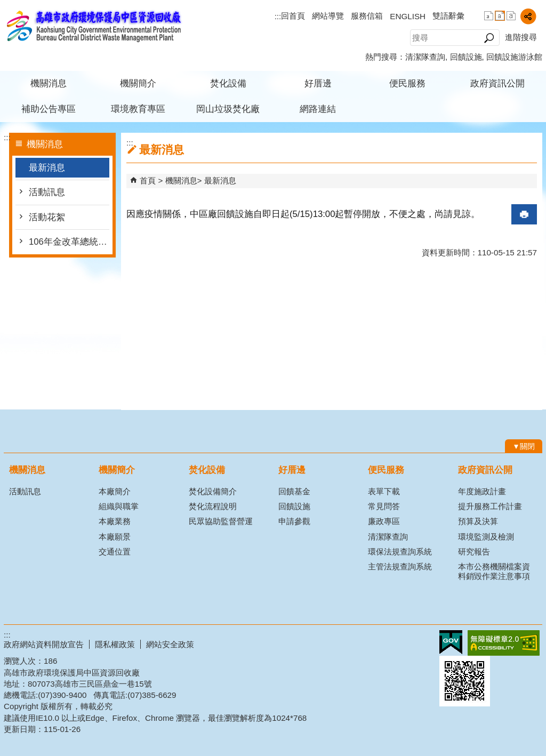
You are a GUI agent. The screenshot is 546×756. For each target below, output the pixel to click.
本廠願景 (115, 537)
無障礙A (504, 643)
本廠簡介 (115, 491)
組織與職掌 (119, 506)
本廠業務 (115, 521)
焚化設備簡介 (213, 491)
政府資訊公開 (497, 83)
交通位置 (115, 552)
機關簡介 (138, 83)
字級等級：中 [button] (500, 16)
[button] (489, 38)
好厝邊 (318, 83)
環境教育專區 (138, 109)
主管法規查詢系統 (400, 566)
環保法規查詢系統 (400, 552)
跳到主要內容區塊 (6, 6)
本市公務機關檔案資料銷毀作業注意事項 (494, 571)
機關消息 (49, 83)
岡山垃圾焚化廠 (228, 109)
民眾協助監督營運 (221, 521)
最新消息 (47, 168)
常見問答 (384, 506)
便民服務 (407, 83)
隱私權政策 (115, 644)
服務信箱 (367, 16)
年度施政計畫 (482, 491)
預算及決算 (478, 521)
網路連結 (318, 109)
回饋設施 (466, 57)
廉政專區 (384, 521)
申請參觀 (294, 521)
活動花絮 (47, 217)
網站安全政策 (170, 644)
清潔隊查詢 (425, 57)
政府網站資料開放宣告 (44, 644)
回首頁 (293, 16)
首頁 (148, 180)
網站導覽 (328, 16)
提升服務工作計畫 (490, 506)
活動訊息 (47, 192)
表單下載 (384, 491)
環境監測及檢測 (486, 537)
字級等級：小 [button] (489, 16)
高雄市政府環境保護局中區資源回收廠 (94, 26)
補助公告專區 (49, 109)
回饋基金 (294, 491)
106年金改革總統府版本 (69, 242)
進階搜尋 (521, 37)
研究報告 (474, 552)
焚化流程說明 (213, 506)
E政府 (451, 642)
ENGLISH (408, 16)
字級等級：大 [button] (511, 16)
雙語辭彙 (448, 16)
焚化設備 (228, 83)
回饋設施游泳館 (514, 57)
